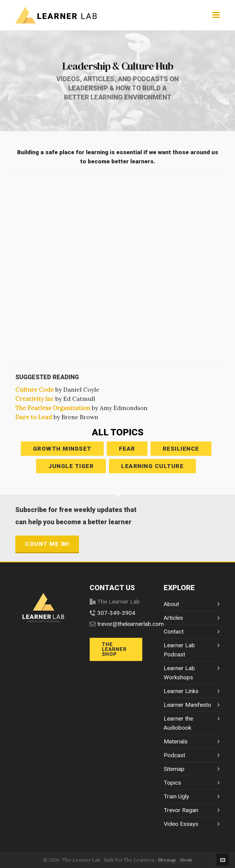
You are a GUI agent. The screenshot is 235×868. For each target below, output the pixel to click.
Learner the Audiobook (178, 723)
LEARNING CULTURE (152, 466)
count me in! (47, 544)
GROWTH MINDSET (62, 449)
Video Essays (181, 824)
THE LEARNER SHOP (114, 649)
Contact (174, 632)
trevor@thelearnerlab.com (131, 624)
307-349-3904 (116, 613)
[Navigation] (216, 15)
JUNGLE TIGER (71, 466)
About (171, 604)
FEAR (127, 449)
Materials (176, 741)
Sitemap (174, 769)
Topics (172, 783)
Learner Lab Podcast (179, 650)
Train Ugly (176, 796)
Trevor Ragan (181, 810)
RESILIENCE (181, 449)
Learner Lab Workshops (179, 673)
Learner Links (181, 691)
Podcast (174, 755)
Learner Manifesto (187, 705)
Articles (173, 618)
